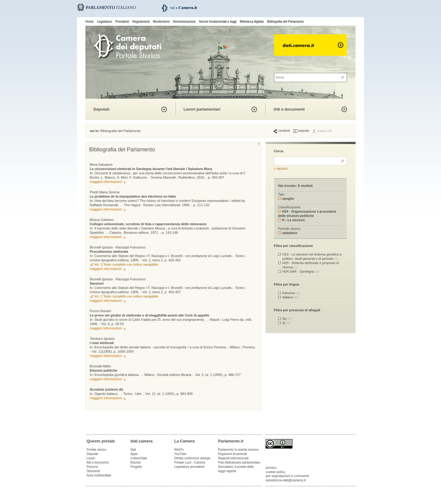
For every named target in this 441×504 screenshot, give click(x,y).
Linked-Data (139, 458)
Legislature (105, 22)
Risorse (136, 462)
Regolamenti (141, 22)
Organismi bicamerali (232, 454)
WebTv (179, 450)
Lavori (91, 458)
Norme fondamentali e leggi (218, 22)
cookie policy (275, 472)
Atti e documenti (289, 109)
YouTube (180, 454)
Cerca (279, 151)
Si (286, 323)
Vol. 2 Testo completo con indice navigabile (126, 264)
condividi (282, 131)
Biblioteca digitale (252, 22)
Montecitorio (161, 22)
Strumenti (93, 471)
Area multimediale (99, 475)
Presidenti (122, 22)
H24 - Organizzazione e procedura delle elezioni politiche (307, 213)
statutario (288, 233)
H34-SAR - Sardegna (301, 271)
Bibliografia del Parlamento (285, 22)
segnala (301, 131)
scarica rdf (324, 131)
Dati (133, 450)
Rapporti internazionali (233, 458)
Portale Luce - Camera (190, 462)
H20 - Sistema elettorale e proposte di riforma (311, 265)
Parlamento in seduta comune (238, 450)
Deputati (101, 109)
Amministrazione (184, 22)
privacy (271, 468)
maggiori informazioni (106, 182)
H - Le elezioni (291, 220)
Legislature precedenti (189, 467)
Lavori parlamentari (202, 109)
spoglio (286, 199)
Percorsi (92, 467)
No (287, 319)
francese (291, 293)
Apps (134, 454)
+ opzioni (281, 169)
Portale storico (96, 450)
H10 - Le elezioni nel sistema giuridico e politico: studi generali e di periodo (312, 256)
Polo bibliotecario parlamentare (239, 462)
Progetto (136, 467)
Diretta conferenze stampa (192, 458)
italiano (290, 297)
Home (90, 22)
